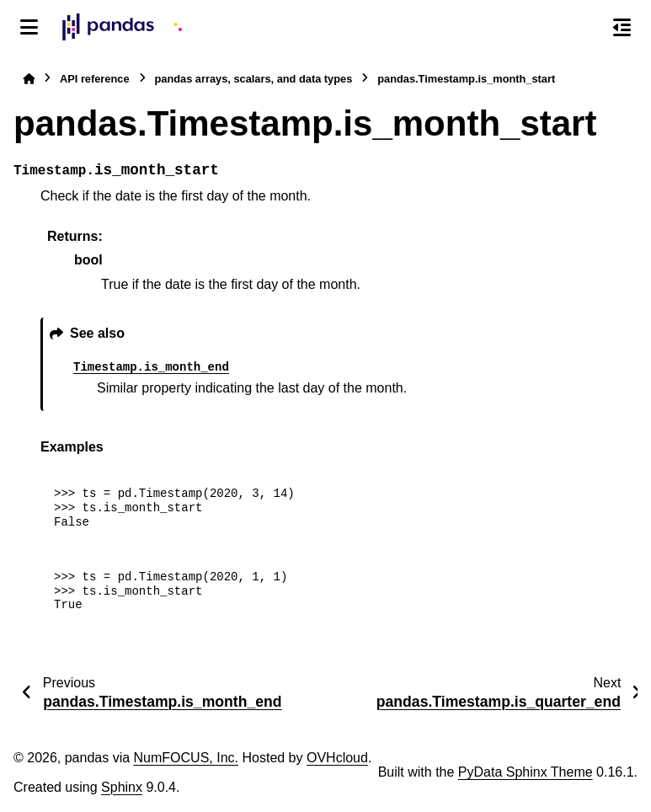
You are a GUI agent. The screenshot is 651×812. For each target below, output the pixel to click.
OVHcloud (337, 758)
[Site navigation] (29, 27)
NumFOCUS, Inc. (186, 758)
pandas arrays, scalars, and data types (254, 79)
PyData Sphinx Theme (526, 772)
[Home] (29, 79)
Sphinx (122, 787)
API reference (95, 79)
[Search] (586, 28)
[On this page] (622, 27)
